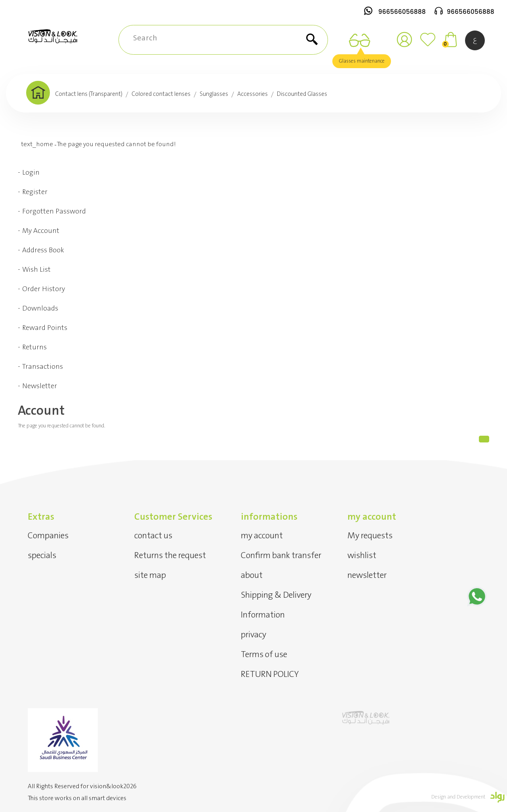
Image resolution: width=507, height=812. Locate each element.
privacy (253, 635)
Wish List (36, 270)
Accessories (253, 94)
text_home (37, 144)
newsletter (367, 575)
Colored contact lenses (161, 94)
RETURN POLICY (270, 674)
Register (35, 192)
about (252, 575)
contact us (153, 536)
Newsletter (40, 386)
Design (439, 797)
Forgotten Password (54, 212)
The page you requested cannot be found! (116, 144)
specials (42, 556)
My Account (41, 231)
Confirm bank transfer (281, 556)
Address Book (43, 250)
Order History (44, 289)
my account (262, 536)
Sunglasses (214, 94)
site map (150, 575)
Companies (48, 536)
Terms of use (264, 655)
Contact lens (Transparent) (89, 94)
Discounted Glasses (302, 94)
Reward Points (45, 328)
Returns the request (170, 556)
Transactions (43, 367)
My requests (370, 536)
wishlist (362, 556)
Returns (34, 347)
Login (31, 173)
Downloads (40, 309)
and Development (467, 797)
